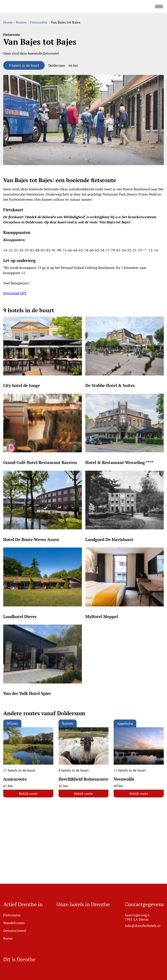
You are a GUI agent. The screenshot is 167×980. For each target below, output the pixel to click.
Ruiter (8, 938)
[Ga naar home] (38, 6)
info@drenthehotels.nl (143, 926)
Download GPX (15, 293)
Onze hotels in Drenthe (83, 904)
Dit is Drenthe (19, 959)
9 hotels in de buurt (24, 65)
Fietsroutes (12, 915)
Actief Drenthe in (23, 904)
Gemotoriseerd (15, 931)
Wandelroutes (14, 923)
